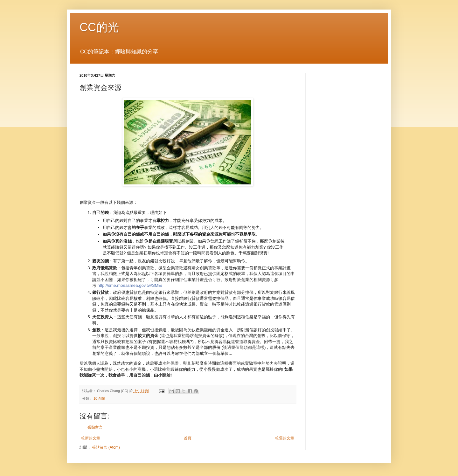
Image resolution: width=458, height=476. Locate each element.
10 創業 (99, 398)
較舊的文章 (285, 438)
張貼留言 (95, 427)
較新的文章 (91, 438)
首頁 (188, 438)
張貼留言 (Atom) (106, 447)
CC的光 (99, 27)
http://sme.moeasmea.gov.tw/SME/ (130, 285)
